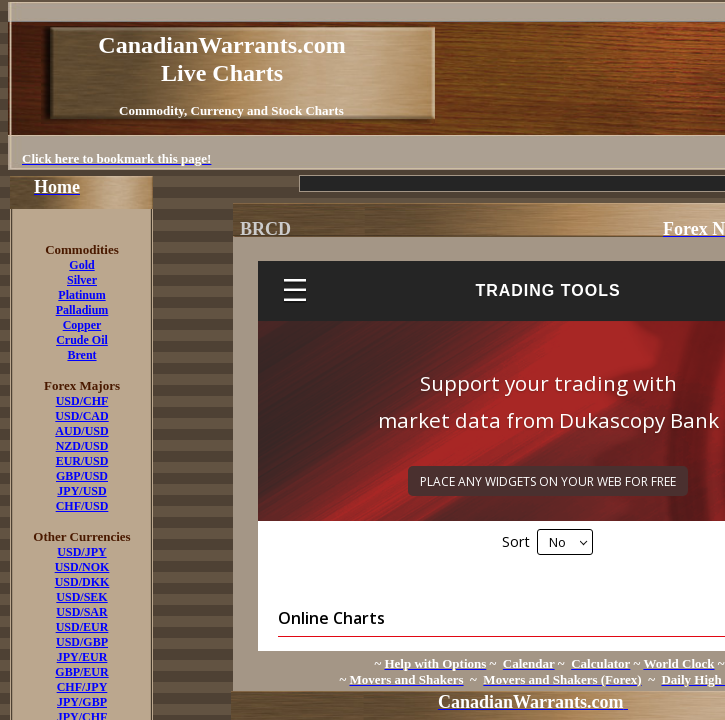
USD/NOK (82, 567)
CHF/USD (82, 506)
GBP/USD (82, 476)
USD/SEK (81, 597)
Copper (82, 325)
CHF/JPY (82, 687)
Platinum (81, 295)
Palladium (82, 310)
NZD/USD (82, 446)
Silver (82, 280)
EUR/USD (82, 461)
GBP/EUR (81, 672)
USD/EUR (82, 627)
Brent (81, 355)
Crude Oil (82, 340)
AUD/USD (81, 431)
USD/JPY (81, 552)
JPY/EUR (82, 657)
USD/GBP (82, 642)
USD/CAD (81, 416)
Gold (81, 265)
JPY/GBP (82, 702)
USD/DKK (82, 582)
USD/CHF (82, 401)
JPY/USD (81, 491)
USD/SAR (81, 612)
